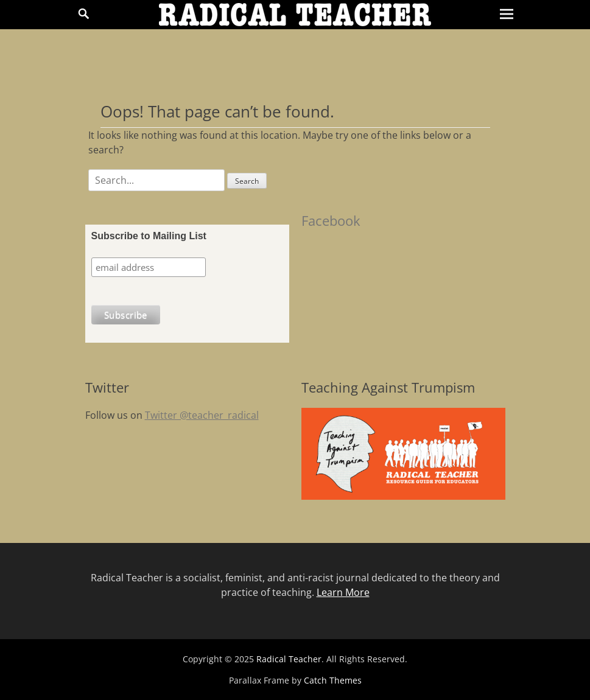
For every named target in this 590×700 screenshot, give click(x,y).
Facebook (331, 220)
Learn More (343, 592)
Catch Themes (333, 680)
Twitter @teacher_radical (202, 415)
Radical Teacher (289, 659)
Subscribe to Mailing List (149, 236)
